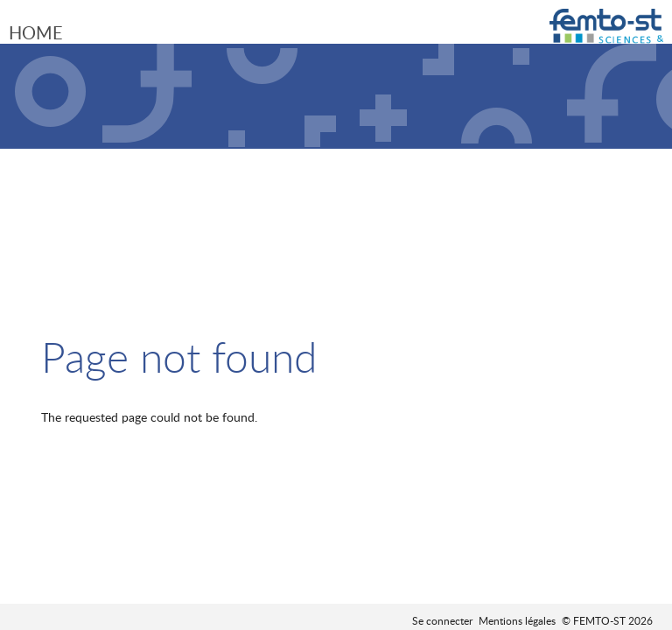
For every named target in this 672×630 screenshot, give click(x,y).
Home (36, 32)
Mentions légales (517, 620)
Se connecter (442, 620)
